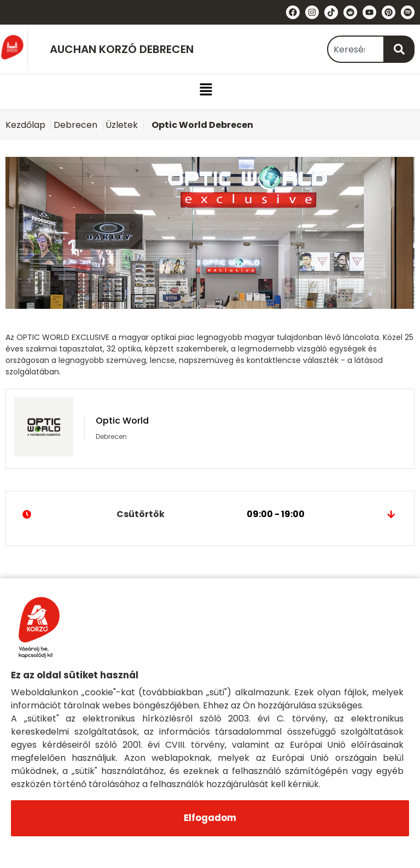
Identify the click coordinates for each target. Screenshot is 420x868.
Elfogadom (210, 818)
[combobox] (356, 49)
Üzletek (122, 125)
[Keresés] (399, 49)
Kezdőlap (25, 125)
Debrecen (75, 125)
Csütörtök (210, 514)
